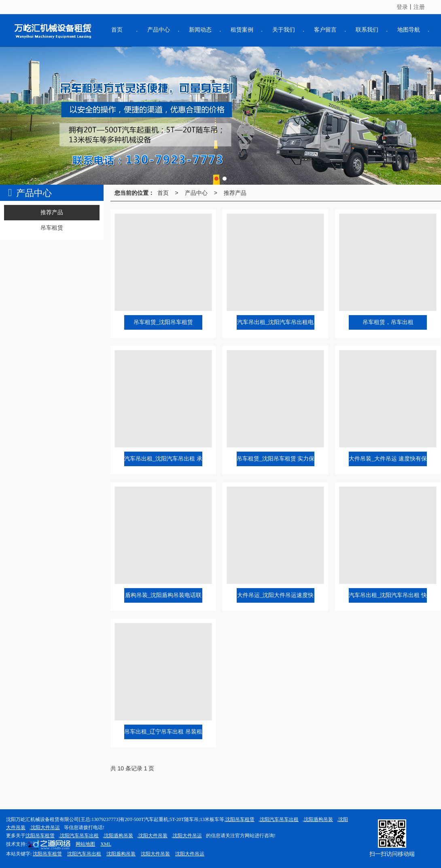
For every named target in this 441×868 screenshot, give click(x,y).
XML (106, 844)
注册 (419, 7)
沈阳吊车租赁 (240, 819)
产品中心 (196, 193)
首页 (163, 193)
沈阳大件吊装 (153, 836)
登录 (402, 7)
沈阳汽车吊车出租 (279, 819)
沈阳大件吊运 (45, 827)
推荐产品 (235, 193)
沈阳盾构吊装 (318, 819)
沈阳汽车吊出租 (84, 854)
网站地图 (85, 844)
